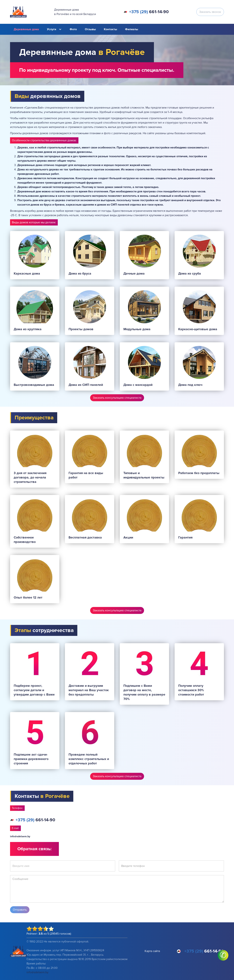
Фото (73, 29)
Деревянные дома (26, 29)
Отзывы (90, 29)
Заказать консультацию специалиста (117, 398)
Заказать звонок (210, 12)
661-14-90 (149, 12)
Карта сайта (152, 951)
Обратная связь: (34, 849)
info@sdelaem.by (20, 836)
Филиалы (132, 29)
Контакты (110, 29)
